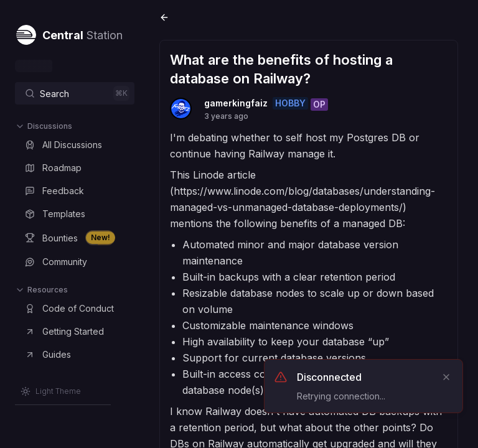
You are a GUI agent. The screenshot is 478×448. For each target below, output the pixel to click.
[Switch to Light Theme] (51, 391)
